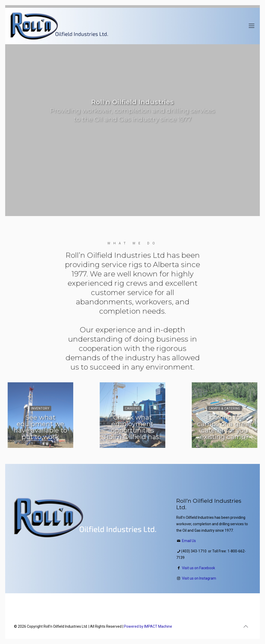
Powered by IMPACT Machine (148, 626)
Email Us (189, 541)
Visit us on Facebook (198, 568)
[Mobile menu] (252, 26)
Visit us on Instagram (199, 578)
